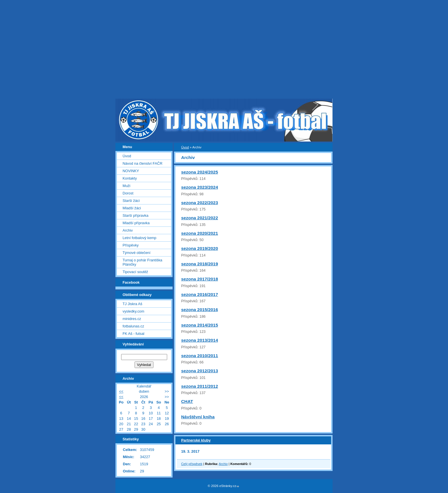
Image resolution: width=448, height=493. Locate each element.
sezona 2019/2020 (200, 248)
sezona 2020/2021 (200, 233)
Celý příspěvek (192, 464)
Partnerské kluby (196, 440)
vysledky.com (133, 311)
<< (121, 391)
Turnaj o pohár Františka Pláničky (142, 262)
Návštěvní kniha (198, 417)
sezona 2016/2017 (200, 294)
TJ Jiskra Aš (132, 304)
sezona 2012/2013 (200, 371)
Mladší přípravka (136, 223)
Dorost (128, 193)
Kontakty (130, 178)
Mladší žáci (132, 208)
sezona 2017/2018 (200, 279)
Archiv (223, 464)
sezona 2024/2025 (200, 172)
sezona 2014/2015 (200, 325)
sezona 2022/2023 (200, 203)
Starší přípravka (135, 215)
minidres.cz (132, 319)
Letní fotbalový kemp (139, 238)
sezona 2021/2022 (200, 218)
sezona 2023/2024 (200, 187)
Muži (126, 186)
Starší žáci (131, 201)
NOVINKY (131, 171)
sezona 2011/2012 (200, 386)
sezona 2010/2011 (200, 356)
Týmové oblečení (136, 253)
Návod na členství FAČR (142, 163)
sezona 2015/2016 (200, 310)
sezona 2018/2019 (200, 264)
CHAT (187, 401)
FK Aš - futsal (133, 334)
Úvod (185, 147)
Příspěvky (131, 245)
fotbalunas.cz (133, 326)
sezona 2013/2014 (200, 340)
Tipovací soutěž (135, 272)
